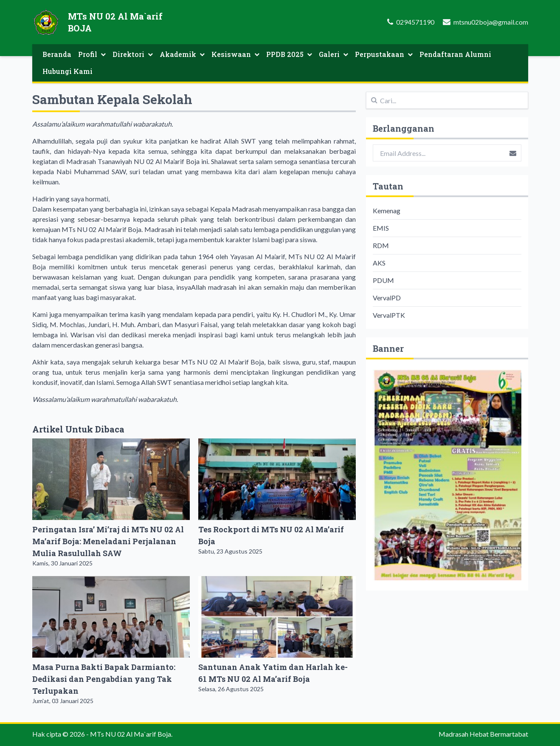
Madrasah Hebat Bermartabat (483, 734)
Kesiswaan (235, 54)
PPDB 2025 (289, 54)
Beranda (57, 54)
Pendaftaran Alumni (455, 54)
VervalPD (387, 298)
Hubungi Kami (68, 71)
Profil (92, 54)
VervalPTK (389, 315)
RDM (381, 245)
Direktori (133, 54)
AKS (379, 263)
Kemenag (387, 211)
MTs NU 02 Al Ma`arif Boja (131, 734)
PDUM (383, 280)
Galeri (333, 54)
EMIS (381, 228)
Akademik (182, 54)
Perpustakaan (384, 54)
